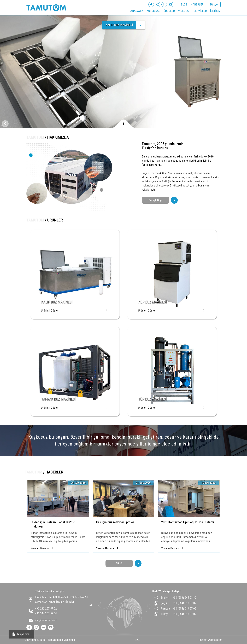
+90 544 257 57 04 (46, 613)
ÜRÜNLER (169, 11)
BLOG (184, 4)
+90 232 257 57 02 (46, 608)
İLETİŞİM (215, 11)
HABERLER (197, 4)
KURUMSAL (153, 11)
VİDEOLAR (184, 11)
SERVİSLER (200, 11)
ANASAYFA (137, 11)
